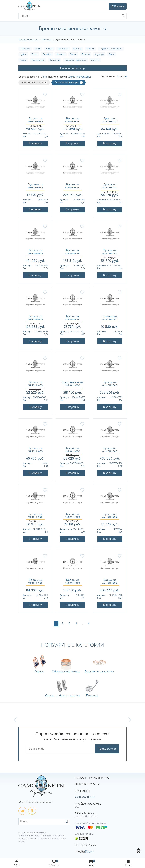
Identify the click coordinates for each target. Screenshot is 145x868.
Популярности (57, 77)
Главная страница (28, 40)
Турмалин (55, 60)
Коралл (49, 49)
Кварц (23, 60)
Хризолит (63, 49)
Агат (38, 49)
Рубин (23, 54)
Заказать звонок (85, 797)
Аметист (25, 49)
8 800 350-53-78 (84, 813)
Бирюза (86, 54)
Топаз (34, 54)
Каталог (47, 40)
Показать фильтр (72, 68)
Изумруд (99, 54)
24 (121, 77)
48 (125, 77)
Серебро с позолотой (111, 49)
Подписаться (107, 749)
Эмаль (73, 54)
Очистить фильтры (66, 82)
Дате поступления (80, 77)
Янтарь (91, 49)
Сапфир (77, 49)
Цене (44, 77)
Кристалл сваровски (75, 60)
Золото (95, 60)
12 (118, 77)
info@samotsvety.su (88, 804)
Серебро (47, 54)
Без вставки (38, 60)
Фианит (61, 54)
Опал (111, 54)
